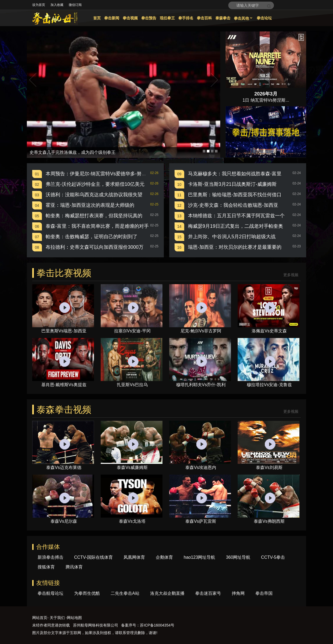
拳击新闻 (112, 18)
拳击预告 (149, 18)
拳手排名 (186, 18)
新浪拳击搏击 (50, 557)
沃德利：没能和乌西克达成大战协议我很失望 (94, 195)
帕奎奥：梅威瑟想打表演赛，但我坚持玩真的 (94, 216)
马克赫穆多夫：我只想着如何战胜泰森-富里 (235, 174)
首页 (97, 18)
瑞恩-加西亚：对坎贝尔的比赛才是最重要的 (235, 247)
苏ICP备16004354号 (157, 625)
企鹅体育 (164, 557)
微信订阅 (75, 5)
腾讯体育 (74, 567)
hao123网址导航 (199, 557)
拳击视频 (130, 18)
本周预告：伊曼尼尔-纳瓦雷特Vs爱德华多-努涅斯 (98, 174)
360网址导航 (238, 557)
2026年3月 (266, 94)
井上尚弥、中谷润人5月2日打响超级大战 (232, 237)
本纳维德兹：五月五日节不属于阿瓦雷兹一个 (236, 216)
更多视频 (291, 275)
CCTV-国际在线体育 (93, 557)
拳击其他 (244, 18)
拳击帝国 (264, 593)
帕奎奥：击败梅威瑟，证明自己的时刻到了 (92, 237)
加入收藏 (57, 5)
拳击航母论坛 (50, 593)
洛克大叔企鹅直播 (167, 593)
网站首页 (40, 618)
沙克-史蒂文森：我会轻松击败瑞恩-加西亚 (233, 205)
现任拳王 (167, 18)
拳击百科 (204, 18)
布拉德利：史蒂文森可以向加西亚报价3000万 (95, 247)
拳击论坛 (264, 18)
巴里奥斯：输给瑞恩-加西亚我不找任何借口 (235, 195)
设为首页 (39, 5)
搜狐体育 (46, 567)
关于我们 (57, 618)
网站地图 (74, 618)
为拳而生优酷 (87, 593)
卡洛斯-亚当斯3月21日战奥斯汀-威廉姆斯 (232, 184)
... (287, 100)
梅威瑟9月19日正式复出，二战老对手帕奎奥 (236, 226)
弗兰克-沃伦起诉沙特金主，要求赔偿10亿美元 (95, 184)
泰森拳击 (223, 18)
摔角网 (238, 593)
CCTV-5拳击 (273, 557)
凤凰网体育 (134, 557)
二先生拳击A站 (125, 593)
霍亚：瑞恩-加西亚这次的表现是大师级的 (90, 205)
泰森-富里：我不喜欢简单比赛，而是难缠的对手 (97, 226)
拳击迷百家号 (208, 593)
